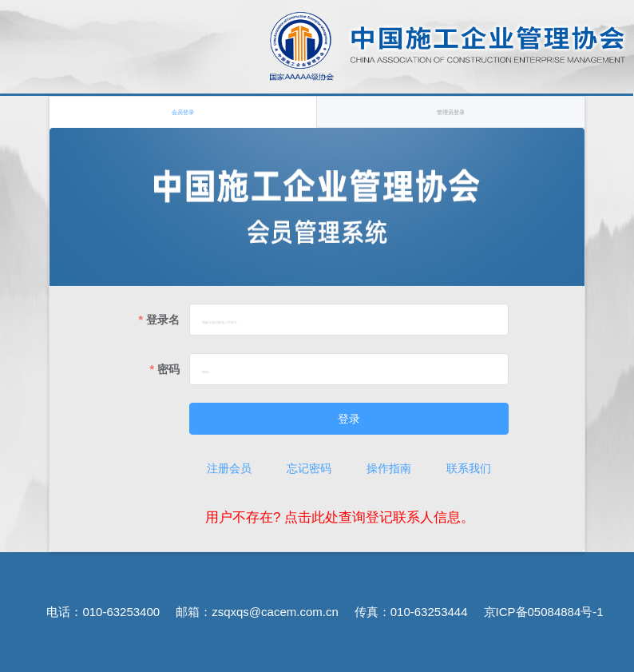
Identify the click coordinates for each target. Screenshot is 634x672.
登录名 (163, 320)
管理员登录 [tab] (451, 112)
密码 (168, 369)
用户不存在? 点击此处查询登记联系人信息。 (340, 517)
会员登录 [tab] (183, 112)
